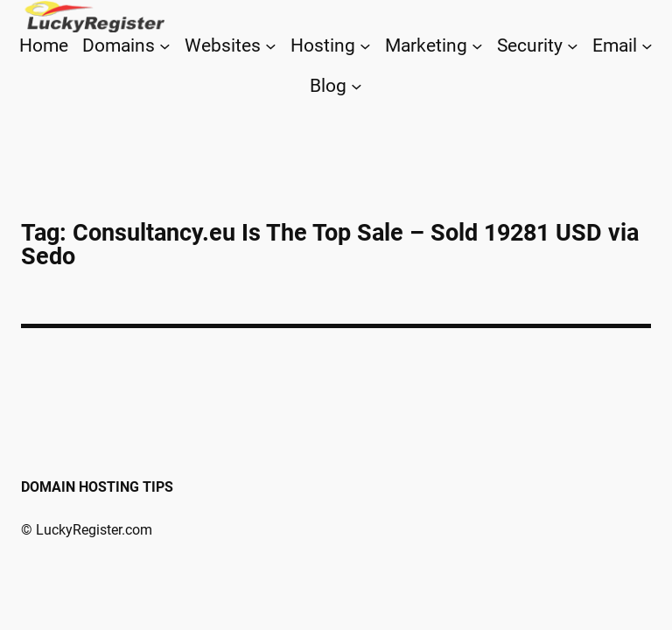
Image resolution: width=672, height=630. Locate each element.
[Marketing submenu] (477, 46)
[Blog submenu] (357, 85)
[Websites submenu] (271, 46)
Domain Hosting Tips (97, 487)
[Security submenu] (573, 46)
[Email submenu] (647, 46)
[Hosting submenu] (365, 46)
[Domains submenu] (165, 46)
